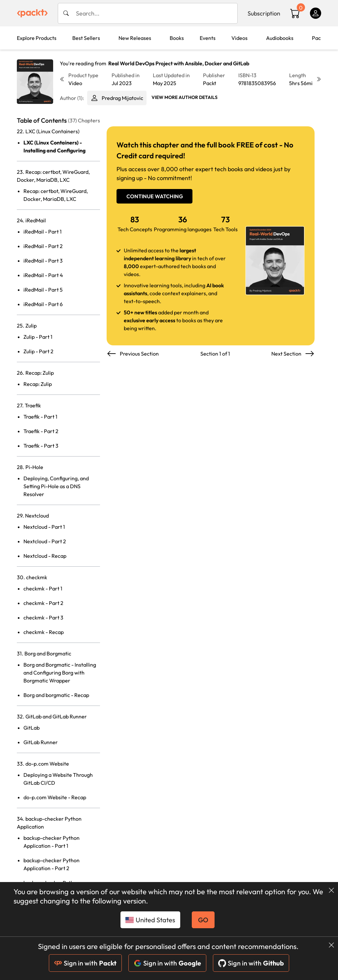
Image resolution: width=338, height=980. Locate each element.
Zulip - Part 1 (38, 337)
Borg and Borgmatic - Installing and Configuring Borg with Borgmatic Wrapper (60, 673)
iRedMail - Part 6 (43, 304)
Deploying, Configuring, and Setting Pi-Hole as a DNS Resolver (56, 486)
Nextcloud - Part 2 (45, 541)
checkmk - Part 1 (43, 588)
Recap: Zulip (38, 384)
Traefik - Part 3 (41, 446)
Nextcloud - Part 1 (44, 527)
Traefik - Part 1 (40, 417)
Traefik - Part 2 (41, 431)
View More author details (185, 97)
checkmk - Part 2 (43, 603)
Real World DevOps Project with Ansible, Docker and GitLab (179, 63)
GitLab (32, 728)
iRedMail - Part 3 (43, 261)
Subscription (264, 13)
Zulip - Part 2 (38, 351)
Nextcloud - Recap (45, 556)
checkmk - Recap (44, 632)
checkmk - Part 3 (43, 617)
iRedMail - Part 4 (43, 275)
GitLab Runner (41, 742)
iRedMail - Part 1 (43, 232)
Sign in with (85, 963)
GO (203, 920)
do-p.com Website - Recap (55, 797)
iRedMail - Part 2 (43, 246)
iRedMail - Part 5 (43, 290)
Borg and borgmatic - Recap (56, 695)
